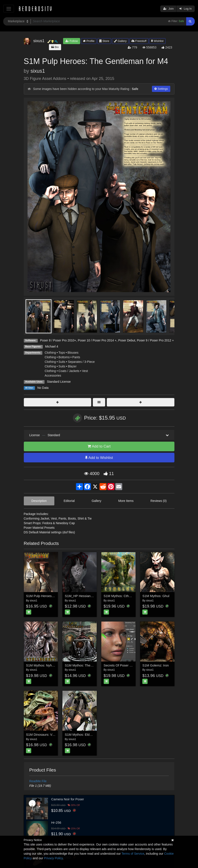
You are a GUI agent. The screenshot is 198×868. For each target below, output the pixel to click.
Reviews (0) (158, 501)
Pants (76, 357)
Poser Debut (127, 340)
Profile (89, 41)
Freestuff (139, 41)
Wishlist (157, 41)
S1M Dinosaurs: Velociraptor (47, 735)
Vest (85, 371)
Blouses (73, 353)
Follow (72, 41)
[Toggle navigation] (9, 9)
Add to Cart (99, 446)
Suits (62, 362)
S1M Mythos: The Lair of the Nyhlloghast (94, 665)
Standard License (59, 382)
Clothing (50, 353)
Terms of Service (133, 854)
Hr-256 (56, 822)
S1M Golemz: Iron (156, 665)
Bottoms (64, 357)
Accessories (53, 375)
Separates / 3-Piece (81, 362)
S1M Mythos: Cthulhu (119, 596)
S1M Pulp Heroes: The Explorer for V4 (54, 596)
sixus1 (38, 71)
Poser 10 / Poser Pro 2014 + (97, 340)
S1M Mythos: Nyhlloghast (45, 665)
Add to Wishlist (99, 458)
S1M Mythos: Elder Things (84, 735)
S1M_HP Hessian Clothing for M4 (89, 596)
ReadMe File (38, 781)
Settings (161, 89)
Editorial (69, 501)
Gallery (120, 41)
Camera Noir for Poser (68, 799)
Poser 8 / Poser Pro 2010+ (58, 340)
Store (104, 41)
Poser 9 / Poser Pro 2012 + (155, 340)
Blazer (72, 366)
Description (39, 501)
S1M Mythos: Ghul (156, 596)
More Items (126, 501)
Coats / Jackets (69, 371)
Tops (62, 353)
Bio (55, 47)
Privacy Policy (53, 858)
